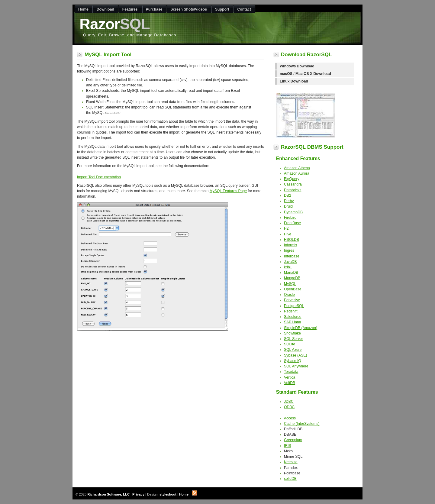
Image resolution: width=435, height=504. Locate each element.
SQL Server (293, 339)
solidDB (290, 479)
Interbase (292, 256)
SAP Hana (293, 322)
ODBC (289, 407)
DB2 (288, 195)
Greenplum (293, 440)
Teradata (291, 372)
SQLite (290, 344)
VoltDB (290, 383)
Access (290, 418)
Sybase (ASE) (295, 355)
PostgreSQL (294, 306)
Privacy (138, 494)
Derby (289, 201)
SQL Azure (293, 350)
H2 (286, 228)
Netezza (291, 462)
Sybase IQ (293, 361)
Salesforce (293, 317)
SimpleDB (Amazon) (301, 328)
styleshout (168, 494)
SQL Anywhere (296, 366)
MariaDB (291, 273)
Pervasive (292, 300)
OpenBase (293, 289)
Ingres (289, 250)
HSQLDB (292, 240)
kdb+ (288, 267)
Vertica (290, 377)
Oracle (289, 295)
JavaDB (290, 262)
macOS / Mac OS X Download (305, 74)
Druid (288, 206)
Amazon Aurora (297, 173)
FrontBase (292, 223)
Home (184, 494)
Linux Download (294, 81)
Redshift (291, 311)
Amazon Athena (297, 168)
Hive (288, 234)
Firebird (290, 218)
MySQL (290, 284)
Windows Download (297, 66)
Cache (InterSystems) (302, 424)
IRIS (288, 446)
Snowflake (292, 333)
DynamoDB (293, 212)
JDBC (289, 402)
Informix (290, 245)
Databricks (293, 190)
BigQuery (292, 179)
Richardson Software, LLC (108, 494)
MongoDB (292, 278)
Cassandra (293, 184)
